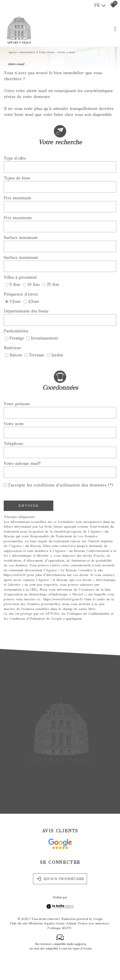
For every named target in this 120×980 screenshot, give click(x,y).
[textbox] (60, 169)
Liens (60, 946)
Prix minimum (17, 199)
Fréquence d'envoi (21, 296)
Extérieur (12, 349)
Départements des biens (26, 313)
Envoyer (29, 507)
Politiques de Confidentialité (88, 615)
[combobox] (60, 169)
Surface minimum (21, 239)
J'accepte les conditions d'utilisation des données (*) (61, 486)
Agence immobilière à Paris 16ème (32, 51)
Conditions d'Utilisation (27, 620)
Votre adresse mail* (22, 465)
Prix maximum (18, 219)
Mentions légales (42, 946)
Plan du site (19, 946)
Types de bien (17, 180)
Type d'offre (15, 160)
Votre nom (14, 425)
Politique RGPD (59, 951)
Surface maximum (21, 259)
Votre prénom (17, 405)
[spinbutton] (60, 208)
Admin (71, 946)
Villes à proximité (20, 279)
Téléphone (14, 445)
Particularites (16, 332)
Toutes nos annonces (93, 946)
